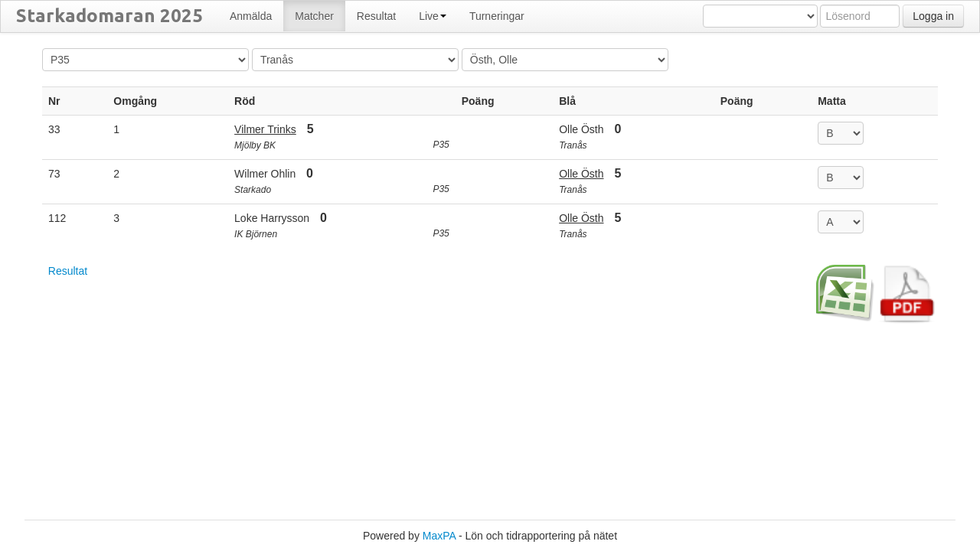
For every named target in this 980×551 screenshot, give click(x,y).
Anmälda (251, 16)
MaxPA (439, 536)
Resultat (68, 271)
